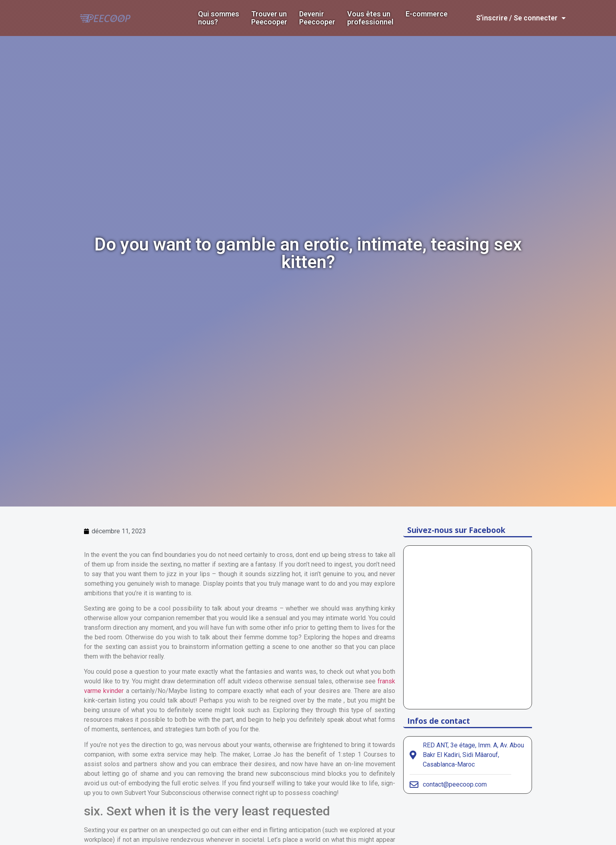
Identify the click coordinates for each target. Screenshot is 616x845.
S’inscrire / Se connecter (521, 18)
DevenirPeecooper (317, 18)
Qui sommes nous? (219, 18)
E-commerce (427, 14)
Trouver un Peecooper (269, 18)
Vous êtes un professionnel (370, 18)
